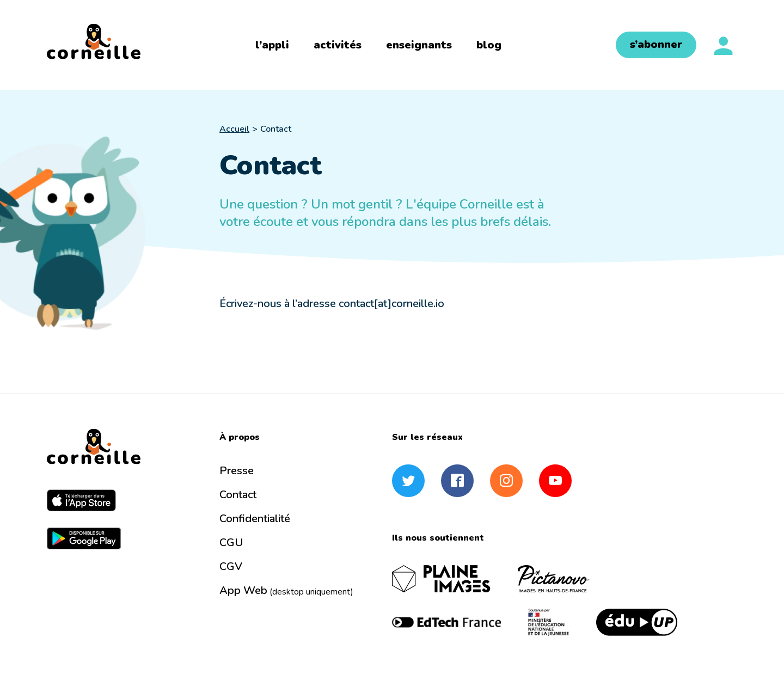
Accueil (234, 129)
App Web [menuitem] (286, 590)
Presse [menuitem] (237, 471)
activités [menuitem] (338, 45)
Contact (276, 129)
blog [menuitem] (489, 45)
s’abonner (656, 44)
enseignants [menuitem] (419, 45)
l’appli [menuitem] (272, 45)
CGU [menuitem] (231, 543)
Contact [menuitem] (238, 495)
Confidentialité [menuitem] (255, 519)
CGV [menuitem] (231, 566)
